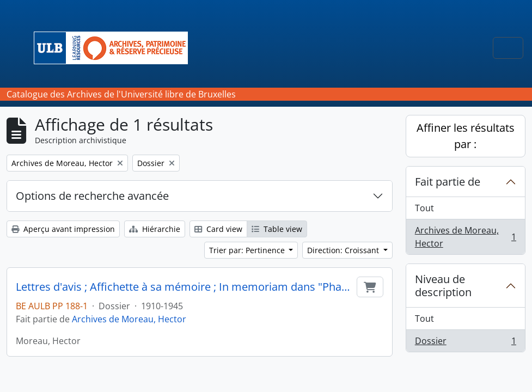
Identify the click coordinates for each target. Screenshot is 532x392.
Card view (218, 229)
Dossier (465, 343)
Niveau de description (443, 286)
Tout (424, 208)
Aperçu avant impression (63, 229)
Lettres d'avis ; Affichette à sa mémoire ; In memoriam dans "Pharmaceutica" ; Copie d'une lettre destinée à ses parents (184, 287)
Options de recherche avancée (92, 196)
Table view (277, 229)
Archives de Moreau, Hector (129, 319)
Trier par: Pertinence (248, 250)
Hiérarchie (155, 229)
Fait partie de (448, 182)
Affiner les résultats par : (466, 136)
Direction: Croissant (344, 250)
